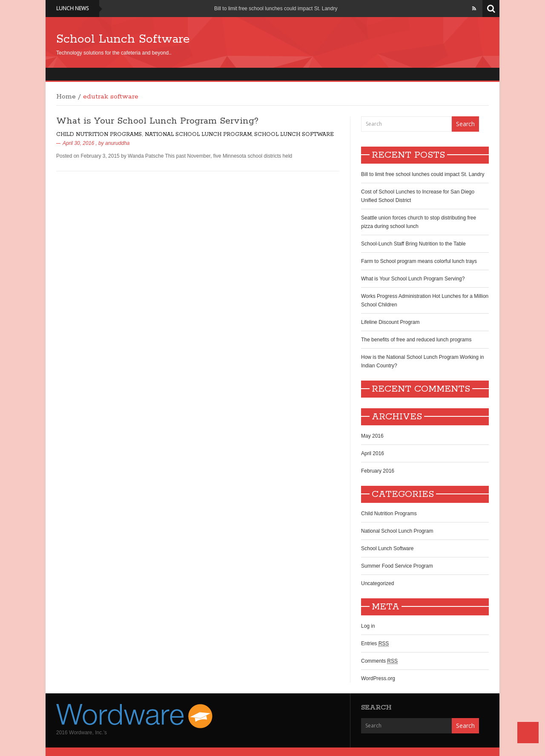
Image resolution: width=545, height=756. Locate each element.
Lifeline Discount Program (390, 322)
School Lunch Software (123, 39)
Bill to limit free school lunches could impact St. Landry (276, 9)
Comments (379, 661)
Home (66, 97)
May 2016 (372, 436)
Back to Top (528, 733)
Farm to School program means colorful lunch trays (419, 261)
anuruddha (117, 143)
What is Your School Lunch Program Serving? (157, 121)
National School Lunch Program (198, 134)
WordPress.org (378, 678)
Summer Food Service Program (397, 566)
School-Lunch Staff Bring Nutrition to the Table (413, 244)
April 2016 (373, 453)
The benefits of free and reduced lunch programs (416, 340)
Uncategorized (377, 583)
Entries (375, 644)
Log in (368, 626)
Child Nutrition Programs (99, 134)
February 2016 (378, 471)
